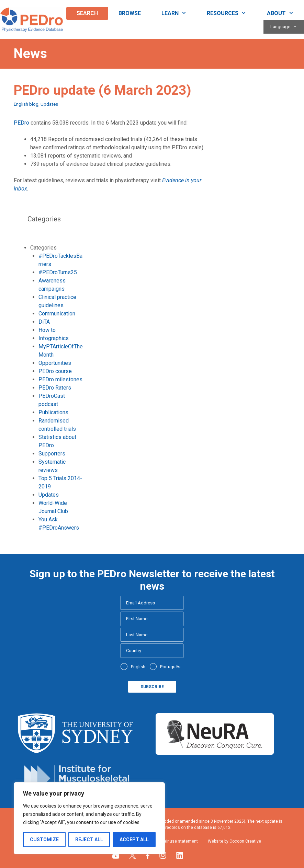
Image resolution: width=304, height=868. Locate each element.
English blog (26, 104)
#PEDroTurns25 (58, 272)
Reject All (89, 840)
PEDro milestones (60, 379)
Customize (44, 840)
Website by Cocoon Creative (234, 841)
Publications (53, 412)
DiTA (44, 322)
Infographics (54, 338)
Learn (179, 13)
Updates (49, 104)
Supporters (52, 454)
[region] (89, 818)
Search (87, 13)
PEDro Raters (55, 388)
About (285, 13)
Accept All (134, 840)
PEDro (21, 123)
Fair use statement (180, 841)
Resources (232, 13)
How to (47, 330)
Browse (130, 13)
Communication (57, 314)
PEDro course (55, 371)
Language (287, 27)
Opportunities (55, 363)
